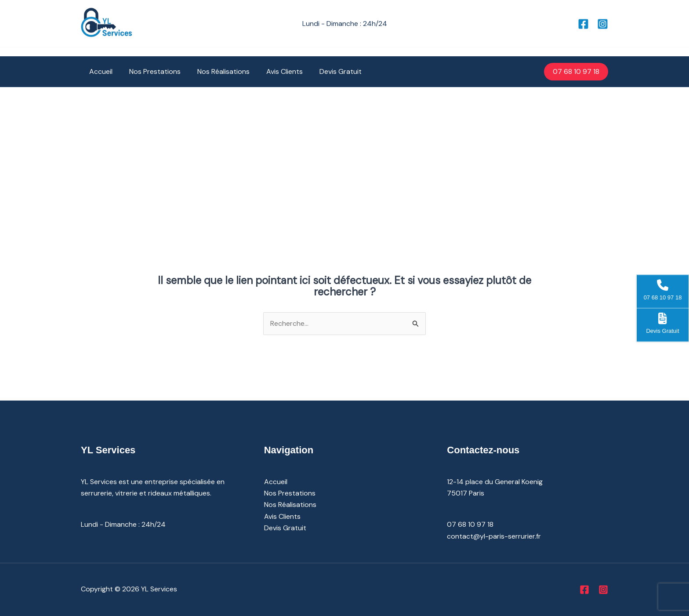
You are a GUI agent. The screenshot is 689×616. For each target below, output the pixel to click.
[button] (576, 72)
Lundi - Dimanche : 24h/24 (123, 524)
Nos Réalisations (217, 71)
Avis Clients (275, 71)
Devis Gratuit (329, 71)
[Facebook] (583, 24)
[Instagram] (603, 24)
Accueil (100, 71)
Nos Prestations (151, 71)
